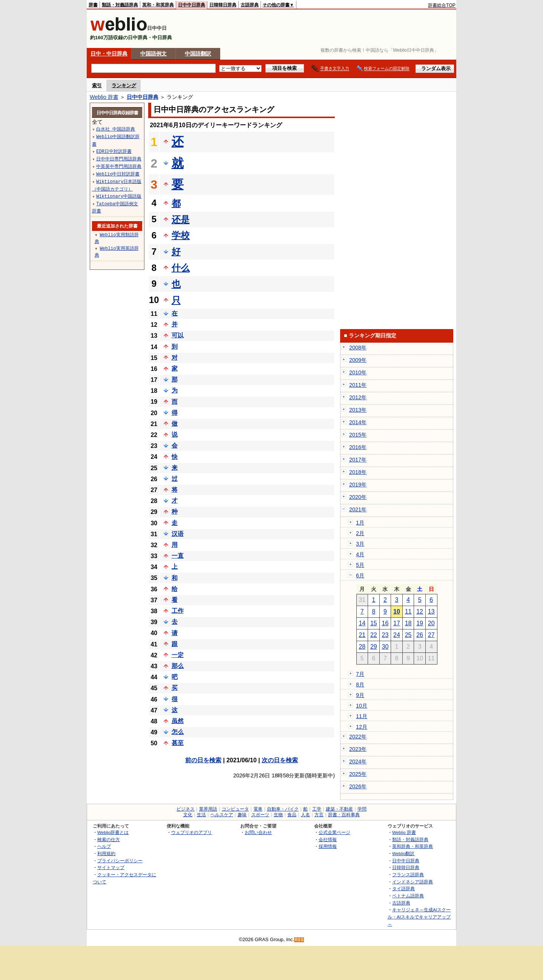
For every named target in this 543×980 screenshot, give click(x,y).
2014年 (358, 422)
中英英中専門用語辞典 (119, 166)
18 (408, 623)
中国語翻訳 (198, 54)
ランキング (124, 85)
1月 (360, 523)
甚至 (178, 743)
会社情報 (328, 839)
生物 (278, 815)
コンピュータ (235, 809)
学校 (181, 235)
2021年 (358, 509)
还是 (181, 219)
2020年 (358, 497)
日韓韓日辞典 (223, 5)
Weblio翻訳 (403, 853)
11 (408, 612)
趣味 (242, 815)
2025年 (358, 774)
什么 (181, 268)
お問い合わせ (258, 832)
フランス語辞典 (408, 875)
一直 (178, 556)
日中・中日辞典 (109, 54)
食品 (292, 815)
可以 (178, 335)
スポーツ (260, 815)
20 (431, 623)
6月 (360, 575)
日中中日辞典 (192, 5)
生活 (201, 815)
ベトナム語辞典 (408, 896)
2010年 (358, 372)
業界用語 (208, 809)
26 (420, 635)
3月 (360, 544)
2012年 (358, 397)
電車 (258, 809)
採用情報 (328, 846)
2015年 (358, 435)
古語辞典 (250, 5)
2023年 (358, 749)
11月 (362, 716)
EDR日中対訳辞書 (114, 151)
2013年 (358, 410)
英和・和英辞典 (158, 5)
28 (362, 647)
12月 (362, 727)
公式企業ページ (334, 832)
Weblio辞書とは (113, 832)
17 (397, 623)
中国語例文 (153, 54)
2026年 (358, 786)
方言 (319, 815)
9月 (360, 695)
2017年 (358, 460)
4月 (360, 554)
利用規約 (106, 853)
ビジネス (186, 809)
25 (408, 635)
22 (374, 635)
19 (420, 623)
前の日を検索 (203, 760)
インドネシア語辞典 (413, 882)
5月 (360, 565)
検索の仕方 (109, 839)
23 (385, 635)
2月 (360, 533)
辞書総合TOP (442, 5)
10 (397, 612)
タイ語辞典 (403, 888)
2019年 (358, 485)
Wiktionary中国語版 (119, 196)
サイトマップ (111, 867)
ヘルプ (104, 846)
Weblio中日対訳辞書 (118, 174)
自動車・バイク (283, 809)
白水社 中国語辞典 (116, 129)
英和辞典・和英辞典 (413, 846)
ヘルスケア (222, 815)
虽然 (178, 721)
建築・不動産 (339, 809)
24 (397, 635)
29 (374, 647)
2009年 (358, 360)
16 (385, 623)
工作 (178, 611)
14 (362, 623)
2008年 (358, 348)
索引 (97, 85)
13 (431, 612)
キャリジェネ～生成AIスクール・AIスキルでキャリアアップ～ (419, 917)
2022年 (358, 737)
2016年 (358, 447)
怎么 (178, 732)
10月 (362, 706)
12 (420, 612)
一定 (178, 655)
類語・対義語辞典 (120, 5)
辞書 (93, 5)
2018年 (358, 472)
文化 (188, 815)
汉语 (178, 534)
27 (431, 635)
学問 (362, 809)
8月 (360, 685)
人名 (305, 815)
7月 (360, 674)
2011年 (358, 385)
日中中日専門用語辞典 (119, 159)
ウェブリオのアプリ (192, 832)
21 (362, 635)
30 (385, 647)
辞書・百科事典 (344, 815)
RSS (299, 940)
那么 (178, 666)
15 (374, 623)
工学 (317, 809)
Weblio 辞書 (104, 97)
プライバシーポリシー (120, 861)
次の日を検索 (280, 760)
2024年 (358, 762)
